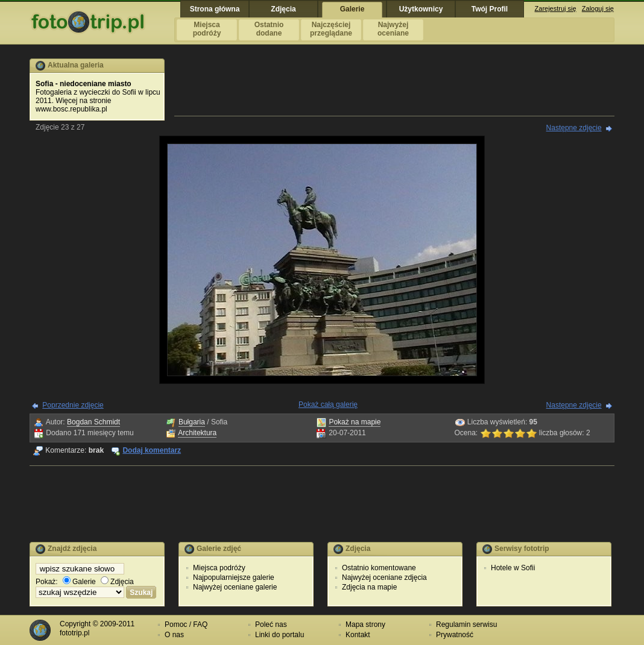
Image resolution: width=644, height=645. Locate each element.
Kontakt (358, 635)
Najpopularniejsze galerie (234, 577)
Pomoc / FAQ (186, 625)
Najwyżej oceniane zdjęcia (384, 577)
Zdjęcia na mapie (369, 587)
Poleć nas (271, 625)
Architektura (197, 433)
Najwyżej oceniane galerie (235, 587)
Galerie (79, 582)
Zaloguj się (598, 8)
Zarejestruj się (556, 8)
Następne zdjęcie (574, 128)
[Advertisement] (394, 86)
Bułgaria (192, 422)
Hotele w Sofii (513, 568)
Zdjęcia (117, 582)
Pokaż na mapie (355, 422)
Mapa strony (365, 625)
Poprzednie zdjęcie (73, 405)
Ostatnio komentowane (379, 568)
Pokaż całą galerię (328, 404)
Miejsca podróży (219, 568)
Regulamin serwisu (466, 625)
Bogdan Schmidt (93, 422)
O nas (174, 635)
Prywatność (455, 635)
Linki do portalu (279, 635)
